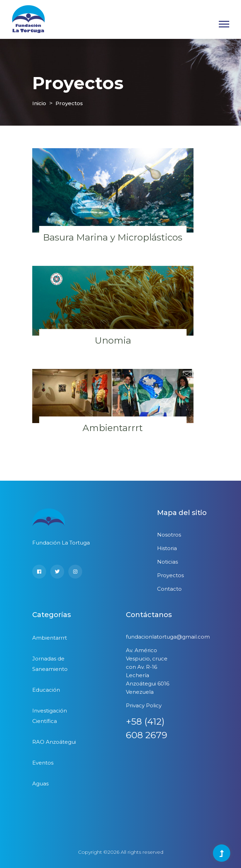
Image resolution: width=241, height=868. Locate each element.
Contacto (169, 589)
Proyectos (69, 103)
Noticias (167, 562)
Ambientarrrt (113, 428)
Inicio (39, 103)
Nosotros (169, 535)
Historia (167, 548)
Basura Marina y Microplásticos (113, 237)
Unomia (113, 340)
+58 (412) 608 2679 (147, 728)
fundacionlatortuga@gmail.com (168, 637)
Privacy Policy (144, 705)
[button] (223, 23)
